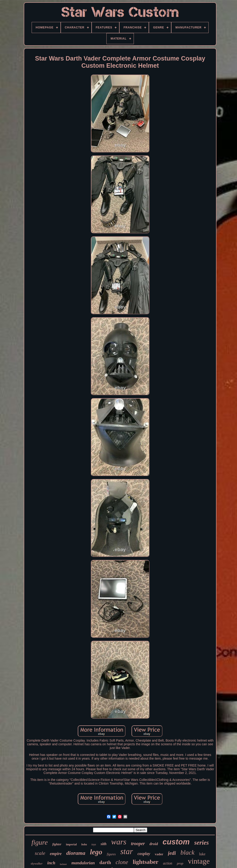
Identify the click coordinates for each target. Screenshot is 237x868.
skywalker (37, 863)
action (168, 863)
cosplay (144, 854)
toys (94, 844)
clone (122, 862)
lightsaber (145, 862)
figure (40, 842)
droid (154, 844)
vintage (199, 861)
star (126, 851)
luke (202, 854)
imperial (71, 844)
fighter (57, 844)
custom (176, 842)
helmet (63, 864)
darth (105, 862)
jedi (172, 853)
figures (111, 854)
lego (96, 852)
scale (40, 853)
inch (51, 863)
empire (56, 854)
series (202, 843)
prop (180, 863)
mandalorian (83, 863)
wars (119, 842)
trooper (138, 844)
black (187, 852)
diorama (76, 853)
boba (84, 844)
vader (159, 854)
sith (104, 844)
